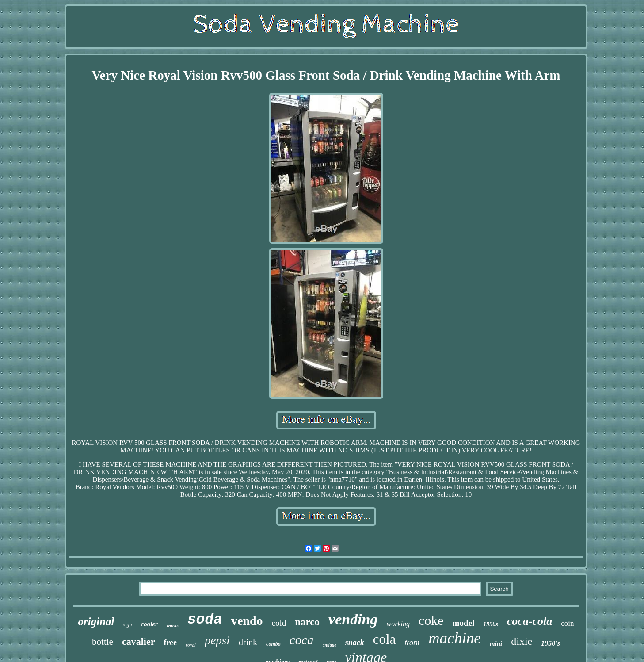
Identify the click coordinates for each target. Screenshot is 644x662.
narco (307, 622)
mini (496, 643)
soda (205, 620)
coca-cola (530, 621)
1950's (551, 643)
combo (273, 644)
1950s (490, 624)
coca (302, 640)
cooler (149, 624)
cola (385, 639)
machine (455, 638)
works (173, 625)
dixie (522, 641)
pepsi (217, 640)
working (398, 624)
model (464, 623)
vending (353, 619)
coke (431, 620)
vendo (247, 621)
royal (191, 645)
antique (330, 645)
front (412, 643)
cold (279, 623)
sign (128, 624)
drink (248, 642)
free (170, 643)
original (96, 622)
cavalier (139, 641)
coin (567, 623)
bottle (103, 642)
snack (355, 643)
